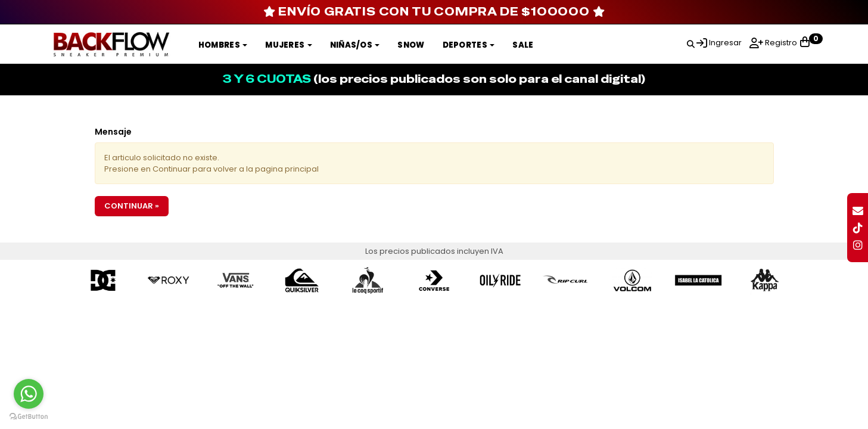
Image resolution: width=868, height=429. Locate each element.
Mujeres (288, 45)
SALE (523, 45)
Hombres (223, 45)
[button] (691, 42)
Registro (780, 43)
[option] (103, 280)
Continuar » (132, 206)
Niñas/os (355, 45)
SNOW (411, 45)
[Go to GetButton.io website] (29, 417)
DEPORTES (469, 45)
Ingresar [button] (725, 43)
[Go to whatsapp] (29, 394)
